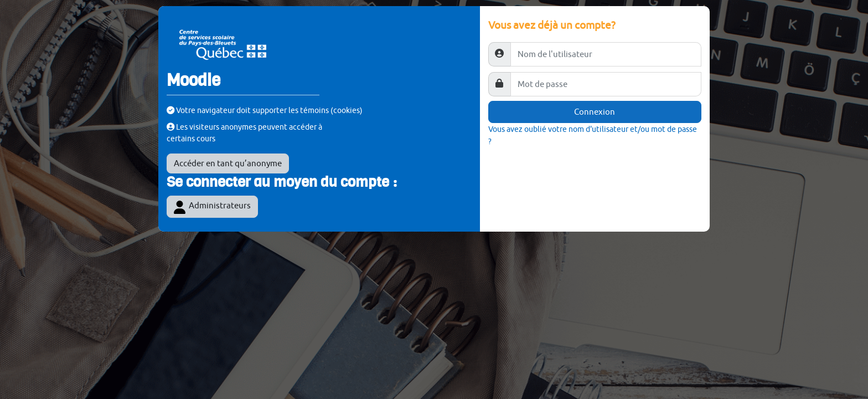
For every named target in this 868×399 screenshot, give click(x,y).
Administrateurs (212, 207)
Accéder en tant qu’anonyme (228, 163)
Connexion (595, 112)
